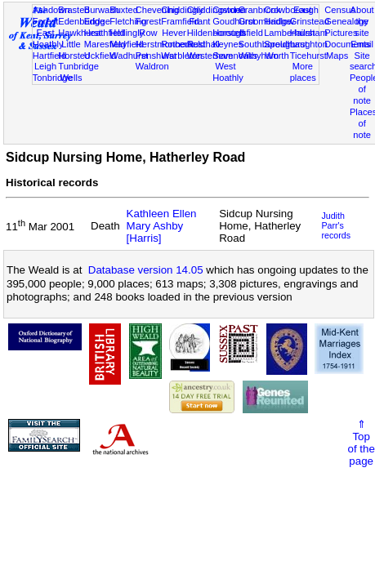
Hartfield (49, 56)
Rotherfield (183, 44)
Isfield (251, 33)
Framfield (180, 21)
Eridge (97, 21)
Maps (337, 56)
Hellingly (127, 33)
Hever (174, 33)
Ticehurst (308, 56)
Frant (199, 21)
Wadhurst (129, 56)
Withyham (259, 56)
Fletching (128, 21)
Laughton (309, 44)
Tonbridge (53, 78)
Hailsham (309, 33)
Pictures (341, 33)
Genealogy (346, 21)
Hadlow (279, 21)
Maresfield (105, 44)
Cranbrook (260, 10)
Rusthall (203, 44)
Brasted (74, 10)
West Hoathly (228, 72)
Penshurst (156, 56)
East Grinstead (310, 16)
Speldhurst (286, 44)
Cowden (229, 10)
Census (340, 10)
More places (303, 72)
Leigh (45, 66)
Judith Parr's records (336, 225)
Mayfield (126, 44)
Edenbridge (81, 21)
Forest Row (148, 27)
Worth (277, 56)
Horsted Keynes (228, 38)
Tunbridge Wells (78, 72)
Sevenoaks (235, 56)
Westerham (210, 56)
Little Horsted (74, 50)
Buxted (124, 10)
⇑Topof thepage (362, 443)
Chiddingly (182, 10)
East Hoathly (48, 38)
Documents (347, 44)
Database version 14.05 (146, 270)
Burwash (102, 10)
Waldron (152, 66)
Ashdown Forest (51, 16)
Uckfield (100, 56)
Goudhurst (234, 21)
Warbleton (181, 56)
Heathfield (105, 33)
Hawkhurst (79, 33)
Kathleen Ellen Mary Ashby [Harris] (162, 226)
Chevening (157, 10)
